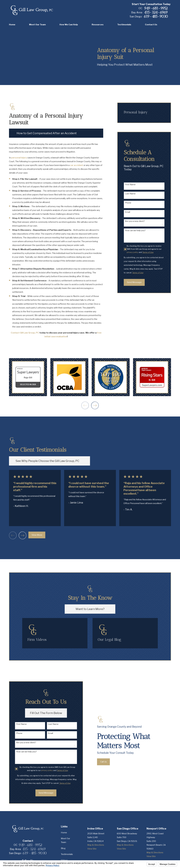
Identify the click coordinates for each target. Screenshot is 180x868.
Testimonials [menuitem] (124, 25)
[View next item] (95, 405)
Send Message (134, 282)
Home (64, 833)
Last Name (130, 194)
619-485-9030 (156, 17)
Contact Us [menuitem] (151, 25)
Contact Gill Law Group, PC (25, 333)
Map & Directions (96, 845)
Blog (63, 848)
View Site (92, 849)
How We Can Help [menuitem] (69, 25)
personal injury (19, 158)
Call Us (108, 762)
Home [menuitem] (12, 25)
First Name (130, 185)
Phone (128, 203)
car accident (76, 165)
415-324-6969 (156, 12)
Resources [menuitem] (98, 25)
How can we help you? (135, 230)
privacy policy (133, 252)
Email (128, 212)
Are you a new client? (135, 221)
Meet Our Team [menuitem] (37, 25)
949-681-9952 (156, 8)
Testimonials (67, 854)
